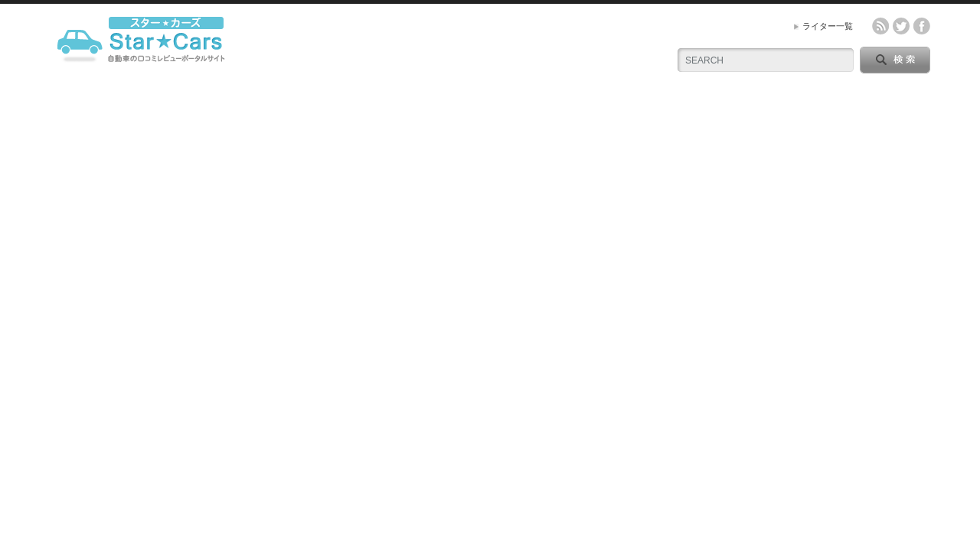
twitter (901, 26)
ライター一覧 (828, 26)
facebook (922, 26)
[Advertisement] (490, 209)
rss (880, 26)
